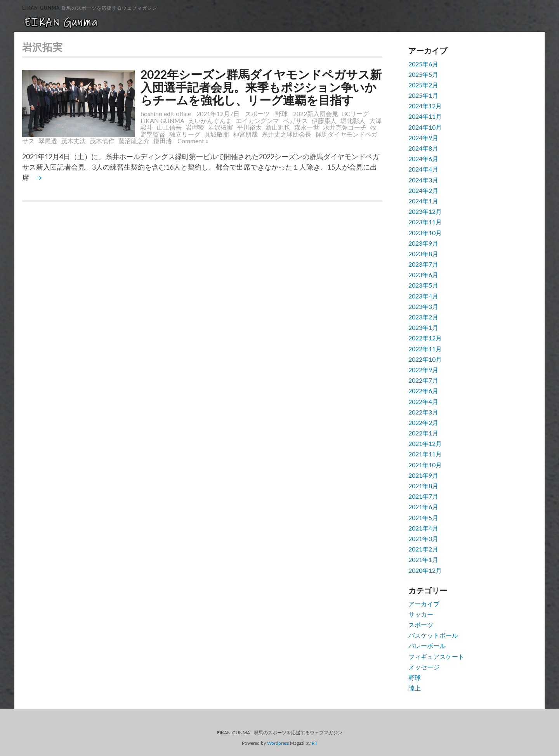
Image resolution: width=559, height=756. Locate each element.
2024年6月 (423, 159)
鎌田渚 (163, 141)
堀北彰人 (353, 121)
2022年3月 (423, 412)
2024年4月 (423, 169)
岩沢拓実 (220, 127)
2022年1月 (423, 433)
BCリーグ (355, 114)
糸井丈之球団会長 (286, 134)
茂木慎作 (102, 141)
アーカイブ (424, 604)
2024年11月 (425, 116)
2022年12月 (425, 338)
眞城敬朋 (217, 134)
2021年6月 (423, 507)
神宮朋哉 (245, 134)
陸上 (415, 688)
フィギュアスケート (436, 656)
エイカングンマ (257, 121)
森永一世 (307, 127)
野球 (281, 114)
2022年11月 (425, 349)
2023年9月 (423, 243)
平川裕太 (249, 127)
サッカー (421, 614)
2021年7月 (423, 496)
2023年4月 (423, 296)
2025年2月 (423, 85)
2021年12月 (425, 443)
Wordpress (278, 743)
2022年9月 (423, 370)
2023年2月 (423, 317)
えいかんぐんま (210, 121)
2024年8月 (423, 148)
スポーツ (257, 114)
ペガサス (295, 121)
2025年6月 (423, 64)
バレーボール (427, 646)
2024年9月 (423, 138)
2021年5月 (423, 518)
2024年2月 (423, 190)
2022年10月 (425, 359)
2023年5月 (423, 285)
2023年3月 (423, 306)
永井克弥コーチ (345, 127)
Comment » (193, 141)
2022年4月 (423, 401)
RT (315, 743)
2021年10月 (425, 465)
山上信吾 (169, 127)
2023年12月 (425, 211)
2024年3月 (423, 180)
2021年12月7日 (219, 114)
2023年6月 (423, 275)
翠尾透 (48, 141)
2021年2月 (423, 549)
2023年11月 (425, 222)
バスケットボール (433, 635)
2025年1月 (423, 95)
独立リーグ (185, 134)
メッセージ (424, 667)
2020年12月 (425, 570)
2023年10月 (425, 233)
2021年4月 (423, 528)
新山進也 (278, 127)
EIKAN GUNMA (162, 121)
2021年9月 (423, 475)
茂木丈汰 (73, 141)
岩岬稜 (195, 127)
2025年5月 (423, 74)
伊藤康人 (324, 121)
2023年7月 (423, 264)
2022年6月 (423, 391)
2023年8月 (423, 254)
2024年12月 (425, 106)
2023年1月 (423, 327)
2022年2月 (423, 422)
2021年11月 (425, 454)
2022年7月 (423, 380)
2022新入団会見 (316, 114)
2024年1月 (423, 201)
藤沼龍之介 (134, 141)
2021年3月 (423, 538)
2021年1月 (423, 559)
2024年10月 (425, 127)
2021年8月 (423, 486)
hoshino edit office (166, 114)
